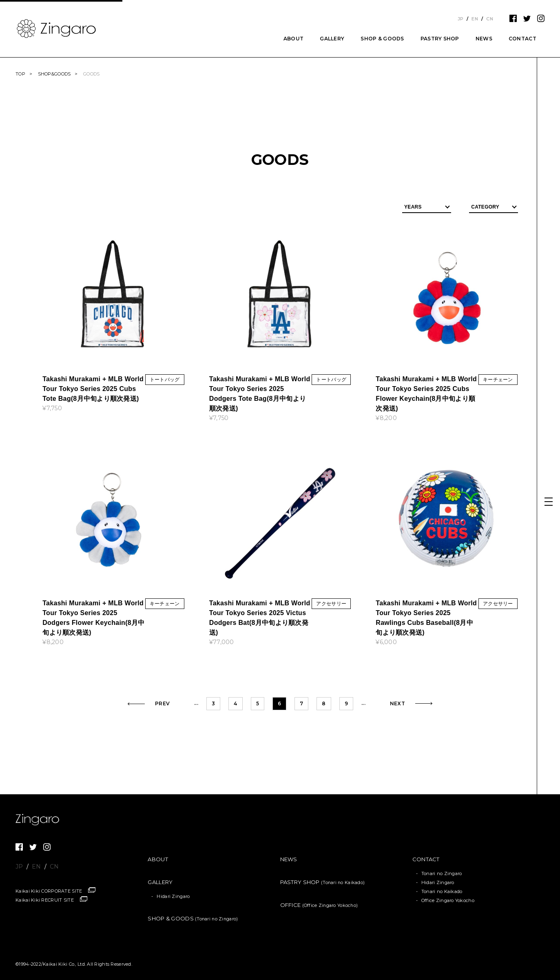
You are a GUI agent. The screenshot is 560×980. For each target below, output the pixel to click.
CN (490, 19)
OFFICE (319, 905)
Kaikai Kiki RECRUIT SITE (45, 900)
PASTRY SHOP (440, 39)
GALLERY (332, 39)
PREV (162, 703)
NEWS (484, 39)
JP (461, 19)
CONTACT (522, 39)
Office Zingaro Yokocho (448, 900)
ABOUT (293, 39)
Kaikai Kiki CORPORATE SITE (49, 891)
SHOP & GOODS (382, 39)
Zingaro (40, 820)
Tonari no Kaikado (442, 891)
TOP (20, 74)
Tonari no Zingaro (442, 873)
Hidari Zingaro (173, 896)
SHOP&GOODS (54, 74)
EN (475, 19)
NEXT (397, 703)
